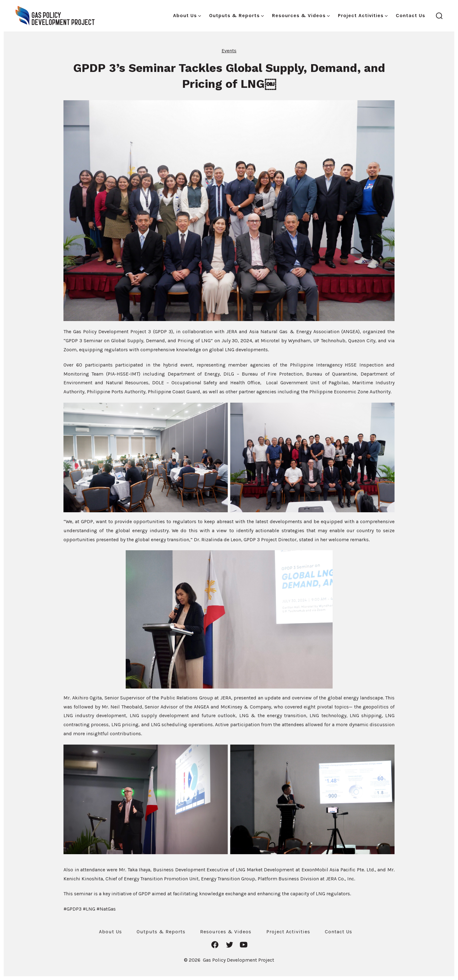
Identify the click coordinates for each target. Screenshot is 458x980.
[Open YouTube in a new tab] (244, 945)
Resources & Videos (301, 15)
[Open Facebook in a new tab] (215, 945)
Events (229, 51)
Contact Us (411, 15)
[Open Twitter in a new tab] (229, 945)
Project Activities (363, 15)
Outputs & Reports (236, 15)
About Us (187, 15)
